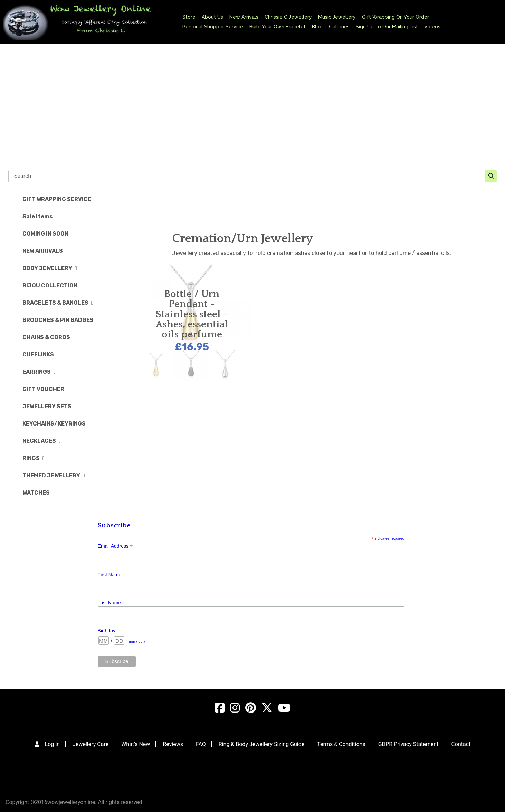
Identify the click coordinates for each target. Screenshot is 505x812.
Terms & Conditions (341, 744)
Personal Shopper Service (213, 27)
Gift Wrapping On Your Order (396, 17)
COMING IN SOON (45, 234)
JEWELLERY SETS (47, 406)
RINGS (34, 458)
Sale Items (37, 216)
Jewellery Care (90, 744)
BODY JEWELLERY (50, 268)
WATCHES (36, 493)
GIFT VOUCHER (43, 389)
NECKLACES (42, 441)
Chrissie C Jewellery (288, 17)
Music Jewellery (337, 17)
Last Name (109, 603)
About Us (212, 17)
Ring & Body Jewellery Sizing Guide (261, 744)
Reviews (173, 744)
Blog (317, 27)
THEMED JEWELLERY (54, 475)
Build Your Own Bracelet (278, 27)
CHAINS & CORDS (46, 337)
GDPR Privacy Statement (408, 744)
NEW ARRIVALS (43, 251)
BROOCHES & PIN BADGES (58, 320)
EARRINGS (39, 372)
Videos (432, 27)
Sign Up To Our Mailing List (387, 27)
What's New (136, 744)
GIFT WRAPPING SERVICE (57, 199)
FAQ (201, 744)
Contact (461, 744)
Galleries (339, 27)
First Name (109, 575)
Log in (52, 744)
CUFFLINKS (38, 355)
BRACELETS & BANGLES (58, 303)
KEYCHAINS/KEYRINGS (54, 424)
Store (189, 17)
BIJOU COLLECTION (50, 285)
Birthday (107, 631)
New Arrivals (244, 17)
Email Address (115, 546)
